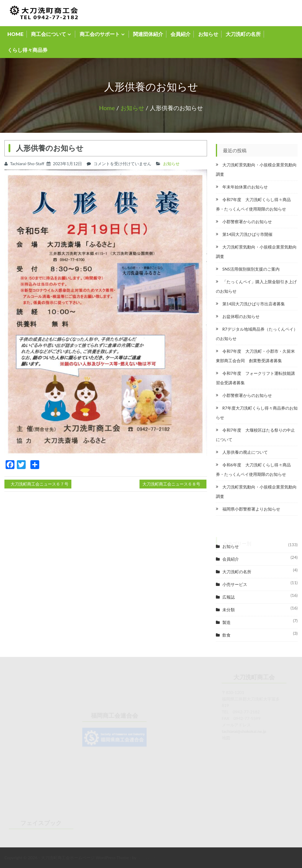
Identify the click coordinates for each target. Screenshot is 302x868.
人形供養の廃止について (245, 452)
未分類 (229, 610)
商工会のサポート (100, 34)
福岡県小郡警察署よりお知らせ (251, 509)
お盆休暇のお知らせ (241, 316)
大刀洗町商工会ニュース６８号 (171, 484)
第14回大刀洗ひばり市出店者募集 (254, 304)
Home (107, 108)
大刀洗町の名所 (243, 34)
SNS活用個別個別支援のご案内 (251, 269)
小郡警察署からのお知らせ (247, 222)
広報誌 (229, 597)
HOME (15, 34)
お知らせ (208, 34)
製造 (226, 622)
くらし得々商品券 (27, 50)
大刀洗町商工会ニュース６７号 (40, 484)
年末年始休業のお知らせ (245, 187)
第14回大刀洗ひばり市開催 (247, 234)
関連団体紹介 (148, 34)
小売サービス (235, 584)
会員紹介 (180, 34)
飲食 (226, 635)
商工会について (49, 34)
